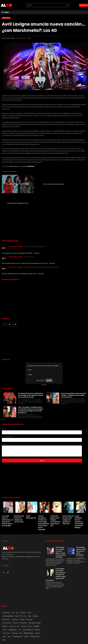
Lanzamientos (13, 611)
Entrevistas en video (35, 604)
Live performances (28, 611)
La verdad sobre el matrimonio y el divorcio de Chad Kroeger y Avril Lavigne (7, 502)
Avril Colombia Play (8, 597)
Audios (29, 594)
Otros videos (6, 614)
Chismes (35, 597)
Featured (24, 607)
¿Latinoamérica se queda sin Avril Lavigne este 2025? (17, 234)
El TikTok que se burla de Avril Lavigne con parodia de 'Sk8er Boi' (68, 501)
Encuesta (16, 604)
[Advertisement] (17, 324)
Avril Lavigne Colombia (9, 38)
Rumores (38, 614)
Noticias (37, 611)
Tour (9, 617)
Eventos (5, 607)
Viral (4, 621)
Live (20, 611)
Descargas (29, 600)
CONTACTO (83, 5)
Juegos (5, 611)
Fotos (30, 607)
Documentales (7, 604)
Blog (30, 597)
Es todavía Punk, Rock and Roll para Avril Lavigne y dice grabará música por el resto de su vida (31, 376)
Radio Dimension (29, 614)
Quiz (21, 614)
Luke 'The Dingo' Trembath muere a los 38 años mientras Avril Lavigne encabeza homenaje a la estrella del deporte (31, 391)
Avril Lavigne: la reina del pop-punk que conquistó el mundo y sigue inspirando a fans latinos (56, 555)
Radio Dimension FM (31, 498)
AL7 (13, 594)
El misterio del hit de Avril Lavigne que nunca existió (19, 500)
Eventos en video (14, 607)
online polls (44, 366)
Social (4, 617)
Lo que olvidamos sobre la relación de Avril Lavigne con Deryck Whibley (79, 503)
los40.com (31, 166)
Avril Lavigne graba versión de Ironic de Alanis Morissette (81, 532)
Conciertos (15, 600)
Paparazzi (15, 614)
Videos (26, 617)
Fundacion (36, 607)
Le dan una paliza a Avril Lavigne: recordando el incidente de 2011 (55, 502)
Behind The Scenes (21, 597)
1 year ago (36, 234)
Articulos (6, 18)
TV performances (17, 617)
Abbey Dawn (6, 594)
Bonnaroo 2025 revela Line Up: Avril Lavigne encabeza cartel (19, 255)
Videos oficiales (35, 617)
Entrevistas (24, 604)
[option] (8, 495)
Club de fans (6, 600)
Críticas (22, 600)
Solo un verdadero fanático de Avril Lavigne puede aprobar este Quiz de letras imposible (44, 504)
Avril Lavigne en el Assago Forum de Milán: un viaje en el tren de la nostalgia (61, 533)
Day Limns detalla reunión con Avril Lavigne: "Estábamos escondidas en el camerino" (73, 376)
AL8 (17, 594)
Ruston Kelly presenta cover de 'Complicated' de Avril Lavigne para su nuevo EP (25, 244)
